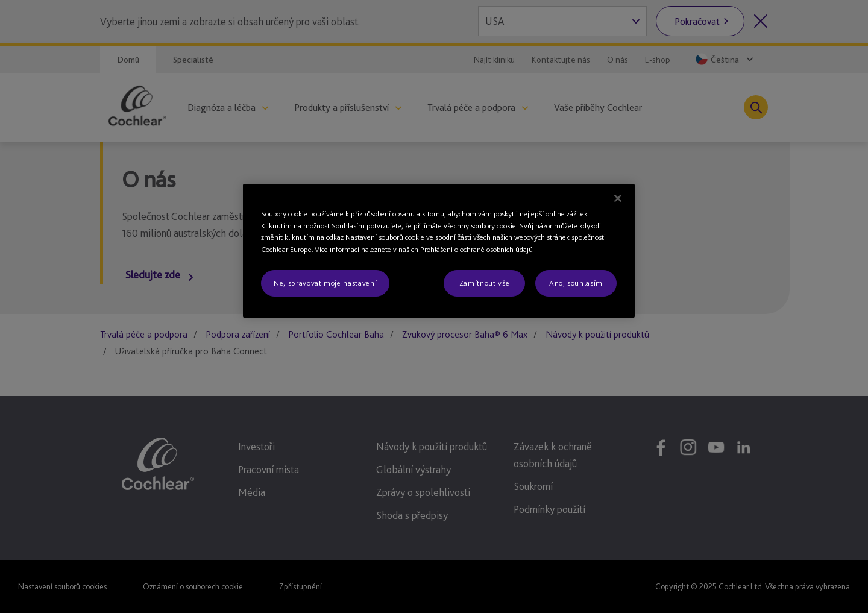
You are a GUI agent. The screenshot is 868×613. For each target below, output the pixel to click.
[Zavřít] (618, 198)
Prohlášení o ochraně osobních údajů (476, 249)
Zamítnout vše (484, 283)
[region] (439, 251)
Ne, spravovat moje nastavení (325, 283)
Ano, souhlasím (576, 283)
